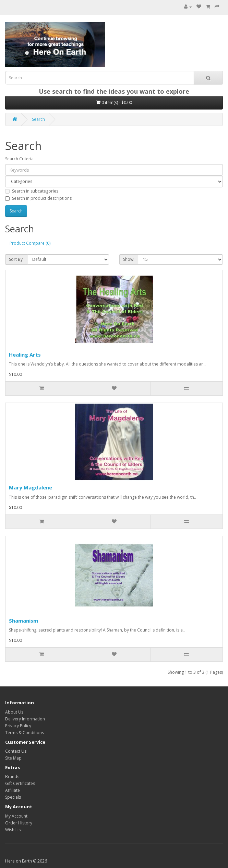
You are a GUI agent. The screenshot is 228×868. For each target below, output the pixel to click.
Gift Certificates (20, 783)
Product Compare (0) (30, 243)
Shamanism (23, 621)
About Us (14, 712)
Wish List (14, 830)
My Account (16, 816)
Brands (12, 777)
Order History (19, 823)
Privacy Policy (18, 726)
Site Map (13, 758)
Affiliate (13, 790)
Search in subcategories (32, 191)
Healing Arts (25, 355)
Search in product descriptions (38, 198)
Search (38, 119)
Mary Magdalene (31, 487)
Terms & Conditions (25, 733)
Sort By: (16, 259)
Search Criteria (19, 159)
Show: (129, 259)
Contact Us (16, 751)
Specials (13, 797)
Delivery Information (25, 719)
